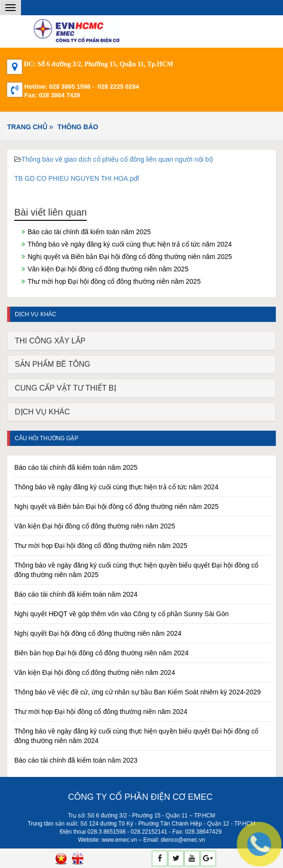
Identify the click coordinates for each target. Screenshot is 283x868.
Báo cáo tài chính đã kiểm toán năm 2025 (89, 232)
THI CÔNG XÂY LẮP (50, 341)
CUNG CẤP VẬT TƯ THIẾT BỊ (66, 388)
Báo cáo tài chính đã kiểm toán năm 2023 (76, 760)
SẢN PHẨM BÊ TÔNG (52, 364)
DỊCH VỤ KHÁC (42, 412)
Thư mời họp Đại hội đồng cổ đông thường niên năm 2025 (114, 281)
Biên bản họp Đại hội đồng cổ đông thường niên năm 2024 (101, 653)
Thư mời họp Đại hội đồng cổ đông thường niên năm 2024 (101, 712)
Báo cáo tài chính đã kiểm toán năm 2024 (76, 594)
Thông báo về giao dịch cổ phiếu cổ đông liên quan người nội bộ (117, 159)
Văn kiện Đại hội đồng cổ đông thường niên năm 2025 (108, 269)
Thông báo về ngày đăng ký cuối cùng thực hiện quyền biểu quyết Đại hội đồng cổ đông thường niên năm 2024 (136, 736)
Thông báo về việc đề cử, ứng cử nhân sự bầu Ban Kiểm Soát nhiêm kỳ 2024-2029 (137, 692)
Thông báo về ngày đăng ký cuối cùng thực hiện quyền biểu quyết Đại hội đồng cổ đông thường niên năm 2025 (136, 570)
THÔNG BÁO (78, 127)
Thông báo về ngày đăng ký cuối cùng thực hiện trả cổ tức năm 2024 (130, 244)
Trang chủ (27, 127)
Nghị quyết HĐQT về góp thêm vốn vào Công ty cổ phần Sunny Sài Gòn (121, 614)
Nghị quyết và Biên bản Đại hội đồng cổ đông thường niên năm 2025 (130, 257)
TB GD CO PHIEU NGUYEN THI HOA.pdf (77, 178)
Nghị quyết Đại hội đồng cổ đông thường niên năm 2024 (98, 633)
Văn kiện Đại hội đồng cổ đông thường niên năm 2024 (95, 672)
